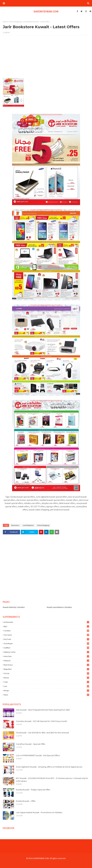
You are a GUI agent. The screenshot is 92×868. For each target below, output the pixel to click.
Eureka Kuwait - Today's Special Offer (33, 790)
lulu (46, 686)
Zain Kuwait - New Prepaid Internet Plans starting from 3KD (43, 710)
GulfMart (46, 648)
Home (5, 22)
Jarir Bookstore (28, 525)
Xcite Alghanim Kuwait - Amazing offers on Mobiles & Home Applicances (49, 767)
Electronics (15, 525)
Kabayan (46, 661)
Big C (46, 626)
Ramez (46, 678)
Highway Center (46, 652)
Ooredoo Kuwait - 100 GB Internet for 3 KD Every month (42, 721)
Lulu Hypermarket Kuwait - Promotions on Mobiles (39, 812)
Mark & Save (46, 665)
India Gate (46, 656)
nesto (46, 695)
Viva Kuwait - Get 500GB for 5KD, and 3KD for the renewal (42, 733)
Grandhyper (46, 643)
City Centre (46, 635)
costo (46, 682)
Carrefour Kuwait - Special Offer (31, 744)
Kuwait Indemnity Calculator (14, 607)
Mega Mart (46, 669)
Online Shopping (15, 22)
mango (46, 690)
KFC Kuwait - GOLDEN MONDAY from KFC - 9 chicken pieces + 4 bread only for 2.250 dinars (52, 780)
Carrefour (46, 631)
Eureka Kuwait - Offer (26, 801)
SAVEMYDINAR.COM (46, 11)
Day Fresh (46, 639)
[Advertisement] (46, 58)
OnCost (46, 673)
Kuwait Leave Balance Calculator (59, 607)
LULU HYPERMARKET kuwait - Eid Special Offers (38, 755)
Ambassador (46, 622)
